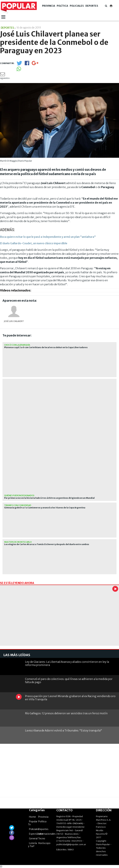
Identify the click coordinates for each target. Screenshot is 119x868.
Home (32, 817)
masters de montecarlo (18, 542)
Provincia (49, 6)
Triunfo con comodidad (18, 505)
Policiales (77, 6)
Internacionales (47, 834)
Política (62, 6)
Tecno (42, 838)
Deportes (92, 6)
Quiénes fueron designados (19, 495)
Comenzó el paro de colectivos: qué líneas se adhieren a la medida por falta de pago (69, 681)
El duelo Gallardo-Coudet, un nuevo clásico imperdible (34, 243)
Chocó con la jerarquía (17, 345)
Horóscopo (44, 843)
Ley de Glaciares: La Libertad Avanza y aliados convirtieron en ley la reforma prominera (67, 663)
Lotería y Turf (32, 845)
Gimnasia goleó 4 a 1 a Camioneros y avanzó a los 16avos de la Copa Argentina (45, 508)
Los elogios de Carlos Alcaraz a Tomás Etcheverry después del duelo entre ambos (47, 544)
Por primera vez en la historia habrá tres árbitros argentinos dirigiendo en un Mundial (49, 498)
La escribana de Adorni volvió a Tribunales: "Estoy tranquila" (64, 730)
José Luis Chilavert (14, 321)
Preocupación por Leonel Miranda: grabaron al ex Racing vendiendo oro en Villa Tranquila (70, 698)
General (33, 838)
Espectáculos (36, 834)
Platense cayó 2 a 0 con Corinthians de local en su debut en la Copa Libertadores (46, 347)
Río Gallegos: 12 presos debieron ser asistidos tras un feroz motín (66, 713)
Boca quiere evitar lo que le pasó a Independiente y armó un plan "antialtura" (48, 237)
